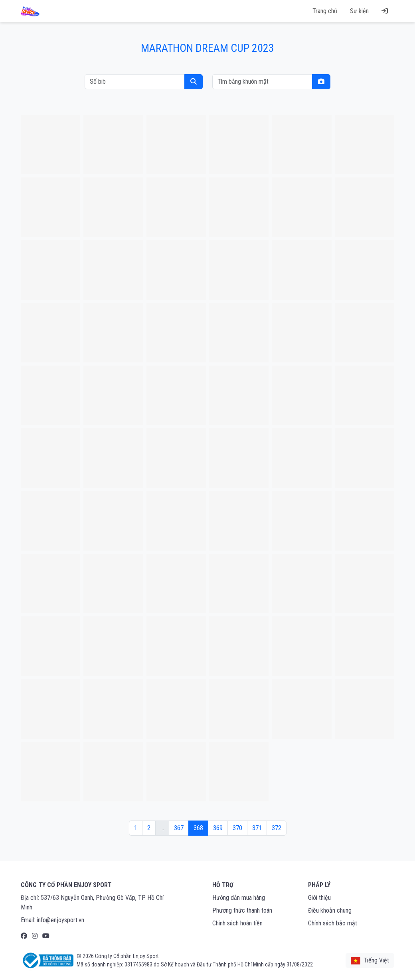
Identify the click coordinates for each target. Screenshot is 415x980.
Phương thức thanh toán (242, 910)
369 (218, 828)
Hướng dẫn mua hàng (239, 898)
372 (277, 828)
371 (257, 828)
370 (237, 828)
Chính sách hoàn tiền (237, 923)
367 (179, 828)
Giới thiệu (319, 898)
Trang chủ (325, 11)
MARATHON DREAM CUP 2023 (207, 48)
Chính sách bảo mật (333, 923)
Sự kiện (359, 11)
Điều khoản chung (330, 910)
